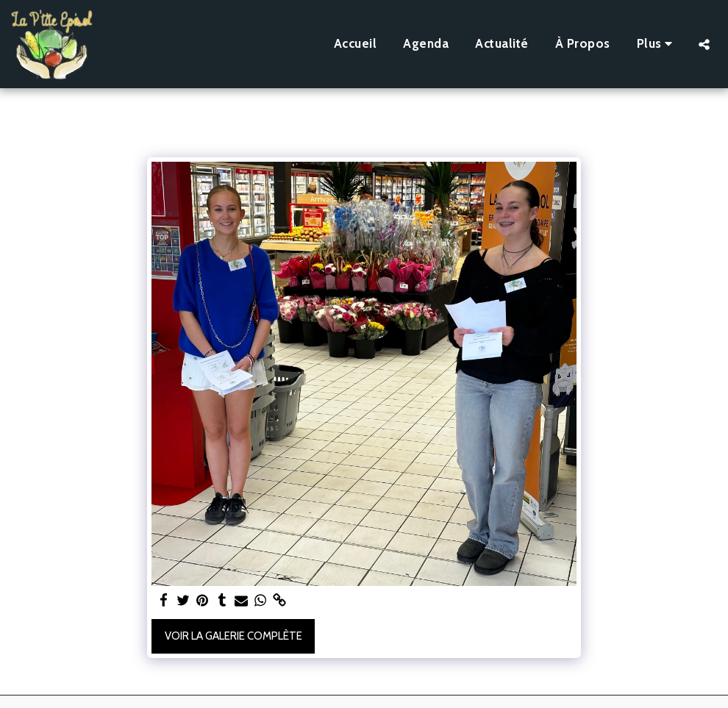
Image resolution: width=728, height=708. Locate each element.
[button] (704, 44)
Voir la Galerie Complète (233, 636)
